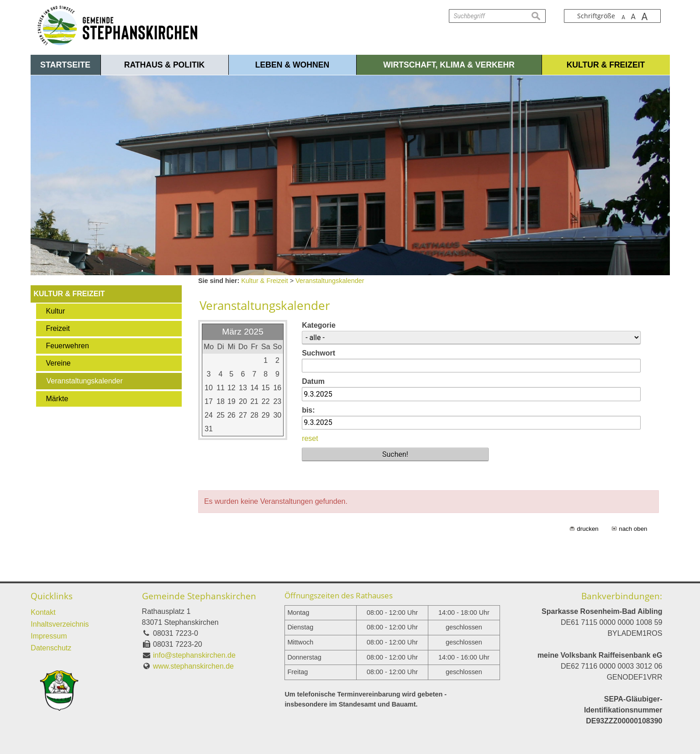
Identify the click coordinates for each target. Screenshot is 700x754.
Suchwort (318, 353)
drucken (587, 529)
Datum (313, 381)
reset (310, 438)
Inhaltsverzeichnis (60, 624)
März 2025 (243, 332)
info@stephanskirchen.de (194, 655)
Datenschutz (51, 648)
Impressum (49, 636)
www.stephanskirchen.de (193, 666)
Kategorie (319, 325)
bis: (308, 410)
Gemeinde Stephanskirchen (199, 596)
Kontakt (43, 612)
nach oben (633, 529)
